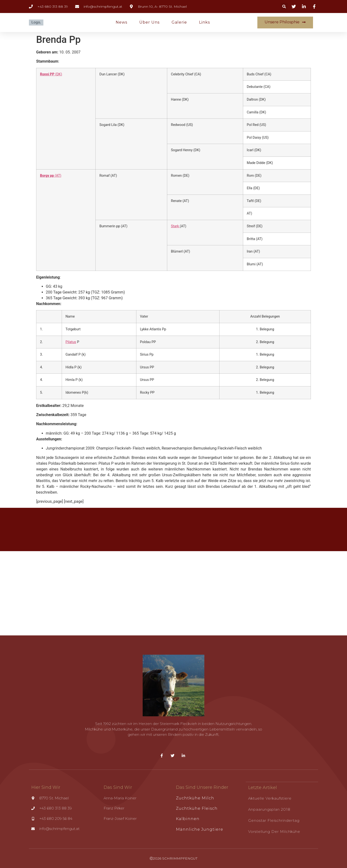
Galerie (179, 22)
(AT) (51, 176)
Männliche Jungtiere (200, 829)
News (121, 22)
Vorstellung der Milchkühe (274, 831)
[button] (284, 7)
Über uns (149, 22)
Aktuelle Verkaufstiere (270, 798)
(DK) (51, 74)
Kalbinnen (188, 819)
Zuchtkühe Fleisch (197, 808)
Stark (175, 226)
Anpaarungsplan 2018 (269, 809)
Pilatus (71, 342)
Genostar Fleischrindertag (274, 820)
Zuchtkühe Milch (195, 798)
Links (204, 22)
